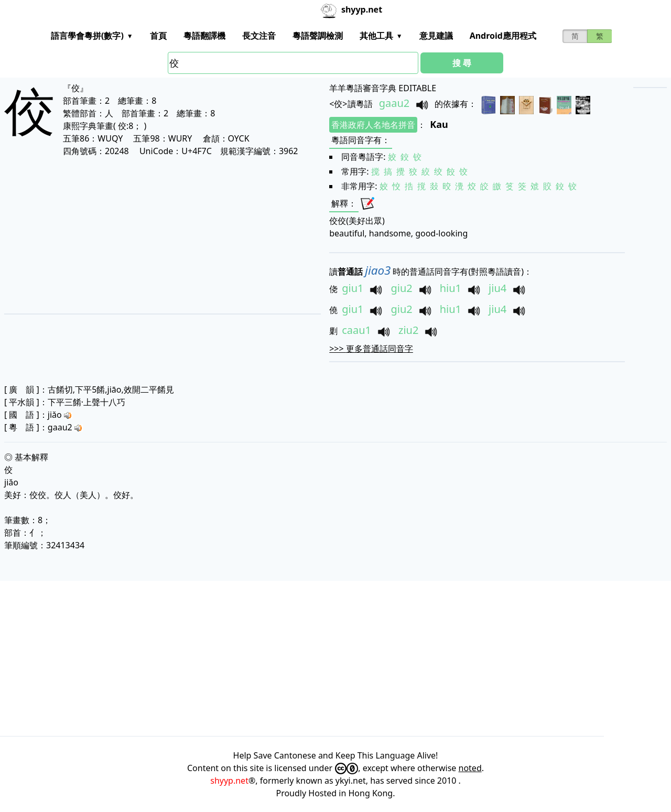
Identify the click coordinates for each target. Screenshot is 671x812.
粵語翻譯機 (204, 36)
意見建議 (436, 36)
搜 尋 (462, 63)
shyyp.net (229, 781)
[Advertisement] (146, 235)
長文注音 (259, 36)
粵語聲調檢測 (318, 36)
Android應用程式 (503, 36)
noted (470, 768)
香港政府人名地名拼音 (373, 125)
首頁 (158, 36)
